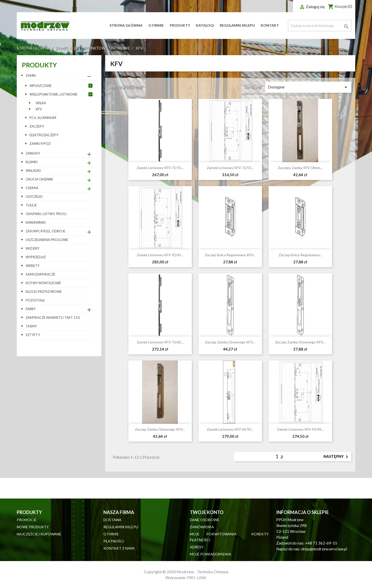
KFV (39, 109)
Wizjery (33, 248)
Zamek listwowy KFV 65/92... (230, 429)
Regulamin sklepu (237, 25)
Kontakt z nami (119, 548)
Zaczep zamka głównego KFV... (160, 429)
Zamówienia (202, 527)
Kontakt (270, 25)
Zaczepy (37, 126)
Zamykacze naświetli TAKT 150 (53, 318)
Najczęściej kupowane (39, 534)
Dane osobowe (205, 520)
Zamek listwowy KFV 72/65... (160, 342)
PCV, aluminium (43, 118)
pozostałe (35, 300)
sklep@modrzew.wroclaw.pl (324, 549)
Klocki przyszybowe (44, 292)
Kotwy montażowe (43, 283)
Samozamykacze (41, 274)
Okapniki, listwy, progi (46, 214)
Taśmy (31, 326)
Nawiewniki (36, 222)
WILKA (41, 103)
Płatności (114, 541)
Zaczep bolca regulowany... (300, 255)
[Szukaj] (320, 26)
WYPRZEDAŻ (36, 257)
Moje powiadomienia (211, 554)
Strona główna (126, 25)
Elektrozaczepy (44, 135)
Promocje (27, 520)
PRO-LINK (197, 577)
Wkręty (33, 266)
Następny (337, 457)
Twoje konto (207, 512)
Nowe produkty (33, 527)
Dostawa (112, 520)
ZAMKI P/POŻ (40, 144)
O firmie (156, 25)
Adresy (197, 547)
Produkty (180, 25)
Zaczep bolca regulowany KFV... (230, 255)
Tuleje (31, 205)
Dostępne (308, 87)
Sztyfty (33, 335)
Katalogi (205, 25)
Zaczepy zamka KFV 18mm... (300, 168)
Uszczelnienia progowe (47, 240)
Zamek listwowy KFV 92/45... (160, 255)
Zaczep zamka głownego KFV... (230, 342)
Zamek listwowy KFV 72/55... (160, 168)
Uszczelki (34, 197)
